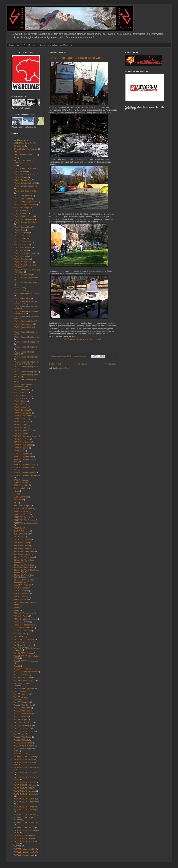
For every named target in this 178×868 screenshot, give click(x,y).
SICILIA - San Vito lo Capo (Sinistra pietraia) (24, 581)
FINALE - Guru (19, 230)
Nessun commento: (80, 356)
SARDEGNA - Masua (22, 545)
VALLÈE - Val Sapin (21, 740)
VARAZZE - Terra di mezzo (24, 855)
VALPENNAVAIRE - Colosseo (25, 785)
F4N (15, 166)
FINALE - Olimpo (20, 291)
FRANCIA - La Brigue (22, 439)
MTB (15, 503)
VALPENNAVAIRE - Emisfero (25, 791)
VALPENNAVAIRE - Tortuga (24, 838)
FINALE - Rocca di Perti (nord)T (26, 357)
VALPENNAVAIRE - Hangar (24, 807)
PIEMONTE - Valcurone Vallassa (26, 523)
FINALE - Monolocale (22, 259)
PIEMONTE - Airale (21, 511)
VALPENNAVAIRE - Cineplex (25, 782)
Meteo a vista (19, 500)
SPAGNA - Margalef (21, 591)
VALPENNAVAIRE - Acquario (25, 757)
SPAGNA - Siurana (21, 599)
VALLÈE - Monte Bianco (23, 714)
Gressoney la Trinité (21, 488)
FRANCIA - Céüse (20, 428)
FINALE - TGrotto (20, 401)
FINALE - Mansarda (21, 256)
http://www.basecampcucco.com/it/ (83, 339)
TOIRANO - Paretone (22, 622)
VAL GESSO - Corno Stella (24, 639)
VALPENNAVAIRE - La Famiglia (26, 810)
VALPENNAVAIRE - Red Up (24, 828)
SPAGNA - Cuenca (21, 588)
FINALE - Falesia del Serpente (25, 205)
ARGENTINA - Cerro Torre (24, 143)
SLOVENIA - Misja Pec (22, 585)
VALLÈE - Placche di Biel (23, 728)
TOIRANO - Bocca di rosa (23, 613)
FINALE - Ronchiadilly (22, 390)
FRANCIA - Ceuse (20, 425)
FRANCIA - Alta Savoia (22, 413)
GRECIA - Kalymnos (21, 454)
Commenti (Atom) (63, 368)
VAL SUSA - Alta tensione (23, 645)
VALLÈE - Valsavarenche (23, 743)
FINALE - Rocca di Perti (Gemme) (26, 342)
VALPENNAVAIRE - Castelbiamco (26, 767)
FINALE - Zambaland (22, 410)
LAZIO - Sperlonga (21, 497)
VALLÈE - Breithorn (21, 675)
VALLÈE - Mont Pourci (22, 711)
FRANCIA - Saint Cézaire (23, 445)
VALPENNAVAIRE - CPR (23, 788)
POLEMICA (18, 528)
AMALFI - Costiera (21, 140)
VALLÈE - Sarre (20, 734)
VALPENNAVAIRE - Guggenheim (26, 802)
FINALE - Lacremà (21, 250)
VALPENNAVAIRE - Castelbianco (26, 772)
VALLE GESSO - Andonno (24, 653)
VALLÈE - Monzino (21, 717)
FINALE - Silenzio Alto (22, 396)
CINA (16, 158)
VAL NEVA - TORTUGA (22, 642)
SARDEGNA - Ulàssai (22, 554)
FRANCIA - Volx (20, 451)
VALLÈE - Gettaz (20, 691)
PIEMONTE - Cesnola (22, 517)
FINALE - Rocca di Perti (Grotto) (26, 347)
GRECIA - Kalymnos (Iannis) (24, 464)
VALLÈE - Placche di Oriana (24, 731)
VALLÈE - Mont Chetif (22, 708)
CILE (15, 152)
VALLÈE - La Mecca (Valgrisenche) (21, 698)
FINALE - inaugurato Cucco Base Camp (76, 58)
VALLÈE (17, 666)
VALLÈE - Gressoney (22, 694)
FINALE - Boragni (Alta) (23, 180)
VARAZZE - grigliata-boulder (24, 849)
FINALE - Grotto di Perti (23, 227)
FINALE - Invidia (20, 239)
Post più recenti (55, 364)
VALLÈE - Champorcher (23, 678)
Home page (14, 45)
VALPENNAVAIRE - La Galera (25, 815)
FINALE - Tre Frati (20, 404)
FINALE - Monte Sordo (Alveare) (26, 278)
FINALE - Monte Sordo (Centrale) (26, 283)
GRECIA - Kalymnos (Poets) (24, 472)
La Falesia (17, 494)
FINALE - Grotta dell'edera (24, 219)
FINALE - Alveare (20, 171)
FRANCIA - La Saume (22, 442)
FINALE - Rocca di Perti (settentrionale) (23, 386)
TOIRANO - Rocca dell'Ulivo (24, 625)
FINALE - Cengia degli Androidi (25, 202)
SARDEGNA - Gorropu (22, 540)
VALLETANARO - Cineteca (24, 746)
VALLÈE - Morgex (20, 720)
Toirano (16, 610)
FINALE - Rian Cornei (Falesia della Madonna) (25, 302)
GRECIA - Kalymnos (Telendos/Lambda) (21, 481)
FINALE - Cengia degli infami (25, 168)
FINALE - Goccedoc (21, 213)
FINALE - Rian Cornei (22, 299)
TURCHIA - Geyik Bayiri (23, 631)
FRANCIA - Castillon (21, 422)
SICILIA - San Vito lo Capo (24, 557)
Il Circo (16, 491)
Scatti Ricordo (30, 45)
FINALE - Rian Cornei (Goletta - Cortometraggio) (26, 312)
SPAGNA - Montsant (21, 594)
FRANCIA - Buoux (20, 419)
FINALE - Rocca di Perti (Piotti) (25, 372)
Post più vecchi (110, 364)
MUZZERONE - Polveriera (24, 508)
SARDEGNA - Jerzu (21, 543)
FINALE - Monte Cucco (22, 262)
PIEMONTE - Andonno (22, 514)
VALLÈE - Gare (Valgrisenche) (25, 688)
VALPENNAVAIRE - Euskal (24, 799)
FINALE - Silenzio (20, 393)
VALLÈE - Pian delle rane (23, 725)
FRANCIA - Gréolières (22, 433)
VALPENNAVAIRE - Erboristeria (26, 794)
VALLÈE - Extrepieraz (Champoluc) (22, 684)
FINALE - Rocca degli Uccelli (25, 321)
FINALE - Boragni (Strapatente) (25, 186)
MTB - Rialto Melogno (22, 506)
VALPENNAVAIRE (20, 754)
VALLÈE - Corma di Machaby (25, 681)
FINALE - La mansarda (22, 247)
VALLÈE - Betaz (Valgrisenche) (25, 672)
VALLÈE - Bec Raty (21, 669)
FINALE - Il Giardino (21, 233)
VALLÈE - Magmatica (22, 702)
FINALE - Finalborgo (21, 208)
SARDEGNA (18, 537)
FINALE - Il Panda (20, 236)
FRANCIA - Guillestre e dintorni (25, 436)
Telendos (17, 607)
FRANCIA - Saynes (21, 448)
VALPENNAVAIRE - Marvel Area (26, 823)
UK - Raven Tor (19, 634)
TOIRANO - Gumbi (21, 616)
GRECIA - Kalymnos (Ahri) (24, 457)
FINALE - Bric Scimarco (23, 199)
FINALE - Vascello (20, 407)
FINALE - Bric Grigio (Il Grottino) (26, 191)
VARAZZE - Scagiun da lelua (25, 852)
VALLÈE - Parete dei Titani (24, 722)
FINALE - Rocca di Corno (23, 324)
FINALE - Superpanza (22, 398)
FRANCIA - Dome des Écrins (25, 430)
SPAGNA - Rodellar (21, 597)
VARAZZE (17, 846)
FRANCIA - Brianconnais (23, 416)
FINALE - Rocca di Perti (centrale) (26, 337)
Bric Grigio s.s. (19, 146)
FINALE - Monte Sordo (22, 275)
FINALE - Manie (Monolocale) (25, 253)
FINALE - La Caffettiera (22, 242)
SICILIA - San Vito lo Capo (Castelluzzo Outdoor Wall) (24, 566)
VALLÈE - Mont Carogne (23, 705)
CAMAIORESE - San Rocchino (25, 149)
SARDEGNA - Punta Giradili (24, 551)
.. (14, 137)
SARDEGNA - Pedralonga (23, 548)
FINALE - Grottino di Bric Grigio (25, 222)
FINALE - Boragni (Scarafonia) (25, 183)
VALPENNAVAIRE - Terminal (24, 835)
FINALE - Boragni (20, 177)
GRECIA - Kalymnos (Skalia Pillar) (27, 475)
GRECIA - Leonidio (21, 485)
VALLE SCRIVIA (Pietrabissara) (26, 661)
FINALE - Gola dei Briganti (24, 216)
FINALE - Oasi (19, 288)
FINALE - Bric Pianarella (23, 196)
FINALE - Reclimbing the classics (26, 294)
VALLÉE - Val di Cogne (22, 737)
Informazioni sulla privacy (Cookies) (56, 45)
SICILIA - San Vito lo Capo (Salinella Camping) (24, 576)
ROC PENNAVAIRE (21, 534)
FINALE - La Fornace (22, 245)
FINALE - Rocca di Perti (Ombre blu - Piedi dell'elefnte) (26, 363)
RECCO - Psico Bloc (21, 531)
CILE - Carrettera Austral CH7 (25, 155)
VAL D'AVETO (19, 636)
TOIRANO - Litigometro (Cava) (25, 619)
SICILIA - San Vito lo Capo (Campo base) (24, 561)
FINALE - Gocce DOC (22, 210)
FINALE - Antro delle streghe (24, 174)
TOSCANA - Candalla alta (23, 628)
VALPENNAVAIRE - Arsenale (25, 759)
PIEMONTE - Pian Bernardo (24, 520)
